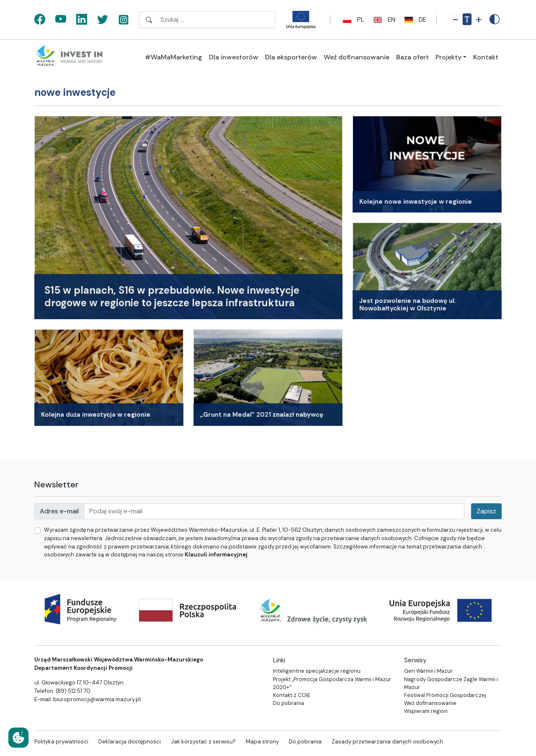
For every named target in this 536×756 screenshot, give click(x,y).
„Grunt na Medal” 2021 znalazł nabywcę (262, 415)
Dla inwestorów (234, 57)
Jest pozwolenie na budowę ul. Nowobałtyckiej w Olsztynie (408, 305)
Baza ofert (412, 57)
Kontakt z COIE (292, 695)
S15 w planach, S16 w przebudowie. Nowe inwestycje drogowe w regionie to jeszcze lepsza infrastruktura (172, 296)
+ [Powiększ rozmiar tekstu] (479, 19)
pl (352, 20)
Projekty (448, 57)
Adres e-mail (59, 511)
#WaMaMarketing (174, 57)
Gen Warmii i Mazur (428, 671)
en (383, 20)
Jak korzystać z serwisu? (203, 742)
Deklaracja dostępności (130, 742)
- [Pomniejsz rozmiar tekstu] (455, 19)
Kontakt (486, 57)
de (414, 20)
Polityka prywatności (61, 742)
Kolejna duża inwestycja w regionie (96, 415)
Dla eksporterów (291, 57)
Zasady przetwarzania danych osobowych (387, 742)
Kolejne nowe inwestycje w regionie (416, 202)
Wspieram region (426, 711)
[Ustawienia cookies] (18, 738)
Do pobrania (289, 703)
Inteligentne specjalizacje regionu (317, 671)
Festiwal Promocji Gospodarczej (445, 695)
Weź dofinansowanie (357, 57)
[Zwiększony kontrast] (495, 20)
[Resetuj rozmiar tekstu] (467, 20)
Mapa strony (262, 742)
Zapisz (486, 511)
